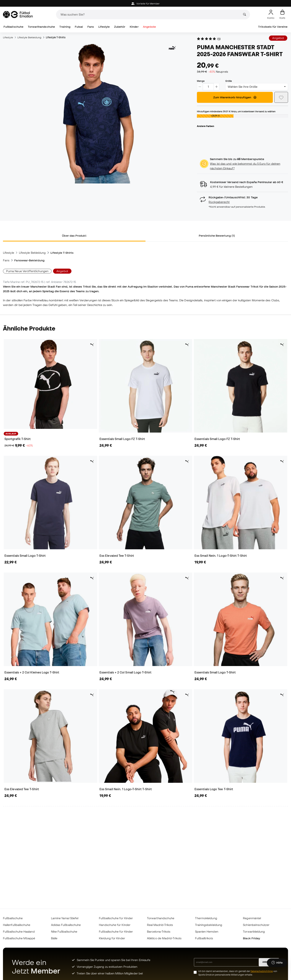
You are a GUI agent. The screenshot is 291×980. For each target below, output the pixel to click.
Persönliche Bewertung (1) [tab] (217, 236)
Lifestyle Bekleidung (30, 37)
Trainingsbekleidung (209, 925)
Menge (201, 81)
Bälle (54, 938)
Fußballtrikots (204, 938)
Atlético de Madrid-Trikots (164, 938)
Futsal (79, 27)
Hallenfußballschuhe (17, 925)
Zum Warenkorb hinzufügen (235, 97)
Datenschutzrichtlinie (262, 971)
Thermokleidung (206, 918)
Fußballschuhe (13, 27)
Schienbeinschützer (256, 925)
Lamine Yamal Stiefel (65, 918)
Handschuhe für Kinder (115, 925)
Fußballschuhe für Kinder (116, 918)
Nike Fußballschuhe (64, 931)
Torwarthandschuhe (41, 27)
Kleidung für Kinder (112, 938)
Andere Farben (206, 126)
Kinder (134, 27)
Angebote (149, 27)
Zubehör (120, 27)
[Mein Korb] (282, 14)
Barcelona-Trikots (159, 931)
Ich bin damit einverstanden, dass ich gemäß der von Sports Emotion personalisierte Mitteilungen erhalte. (238, 973)
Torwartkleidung (254, 931)
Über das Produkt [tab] (74, 236)
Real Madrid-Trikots (160, 925)
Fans (91, 27)
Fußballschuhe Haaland (19, 931)
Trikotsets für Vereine (273, 27)
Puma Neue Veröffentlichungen (27, 271)
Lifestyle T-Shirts (56, 37)
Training (65, 27)
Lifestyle (104, 27)
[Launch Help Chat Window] (277, 963)
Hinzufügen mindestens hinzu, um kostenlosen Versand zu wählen (236, 111)
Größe (229, 81)
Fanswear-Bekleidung (29, 260)
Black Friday (251, 938)
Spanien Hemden (207, 931)
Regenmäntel (252, 918)
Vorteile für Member (145, 4)
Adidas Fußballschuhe (66, 925)
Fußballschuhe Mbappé (19, 938)
